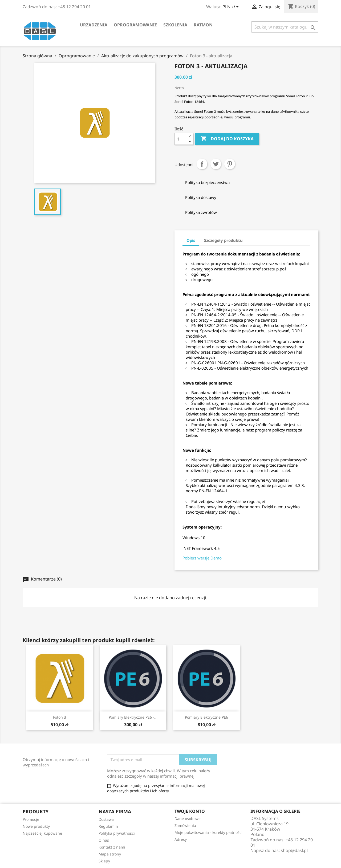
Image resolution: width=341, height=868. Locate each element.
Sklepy (104, 861)
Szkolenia (175, 25)
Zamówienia (185, 825)
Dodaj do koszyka (227, 139)
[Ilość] (181, 139)
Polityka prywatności (117, 833)
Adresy (181, 839)
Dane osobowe (188, 819)
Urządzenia (94, 25)
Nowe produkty (36, 826)
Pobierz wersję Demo (202, 558)
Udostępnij (202, 164)
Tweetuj (216, 164)
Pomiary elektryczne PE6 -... (133, 717)
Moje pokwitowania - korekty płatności (208, 832)
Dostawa (106, 819)
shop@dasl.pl (294, 850)
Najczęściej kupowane (42, 833)
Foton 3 (60, 717)
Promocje (31, 819)
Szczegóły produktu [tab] (223, 240)
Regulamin (108, 826)
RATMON (203, 25)
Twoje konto (190, 811)
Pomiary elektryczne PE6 (206, 717)
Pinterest (230, 164)
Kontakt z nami (112, 847)
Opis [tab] (191, 240)
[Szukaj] (285, 27)
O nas (104, 840)
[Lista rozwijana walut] (232, 7)
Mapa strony (110, 854)
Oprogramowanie (135, 25)
